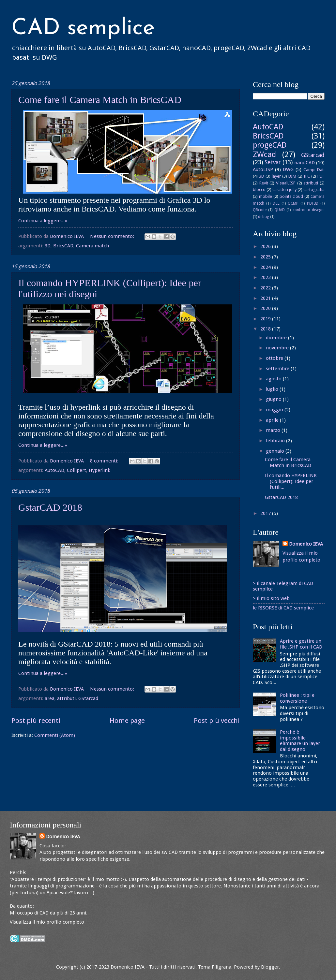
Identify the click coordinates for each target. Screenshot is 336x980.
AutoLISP (263, 169)
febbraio (276, 441)
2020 (266, 308)
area (50, 698)
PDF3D (313, 203)
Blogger (270, 967)
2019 (266, 319)
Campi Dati (314, 170)
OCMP (293, 203)
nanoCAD (305, 163)
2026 (266, 246)
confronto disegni (309, 210)
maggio (275, 410)
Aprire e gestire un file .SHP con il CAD (301, 644)
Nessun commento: (113, 236)
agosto (274, 379)
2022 (266, 288)
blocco (259, 190)
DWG (288, 169)
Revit (264, 183)
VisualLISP (286, 183)
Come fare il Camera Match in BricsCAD (100, 100)
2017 (266, 513)
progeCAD (270, 145)
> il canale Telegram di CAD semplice (283, 586)
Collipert (76, 470)
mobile (266, 196)
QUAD (280, 210)
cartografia (314, 190)
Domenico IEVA (306, 544)
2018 (266, 329)
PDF (321, 176)
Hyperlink (99, 470)
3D (48, 246)
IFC (307, 176)
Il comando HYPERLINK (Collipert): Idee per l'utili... (291, 481)
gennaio (276, 451)
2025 (266, 257)
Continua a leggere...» (43, 221)
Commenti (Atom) (55, 735)
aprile (273, 420)
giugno (274, 399)
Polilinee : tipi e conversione (297, 698)
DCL (276, 203)
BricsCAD (63, 246)
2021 (266, 298)
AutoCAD (54, 470)
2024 (266, 267)
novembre (278, 348)
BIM (292, 176)
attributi (66, 698)
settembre (278, 369)
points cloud (291, 196)
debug (264, 217)
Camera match (92, 246)
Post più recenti (36, 721)
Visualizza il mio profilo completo (47, 922)
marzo (274, 430)
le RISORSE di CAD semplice (283, 608)
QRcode (260, 210)
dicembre (277, 338)
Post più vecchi (217, 721)
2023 (266, 277)
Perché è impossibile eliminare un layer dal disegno (300, 741)
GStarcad (88, 698)
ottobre (275, 358)
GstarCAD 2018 (50, 507)
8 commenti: (105, 461)
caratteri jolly (284, 190)
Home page (127, 721)
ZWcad (264, 154)
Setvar (273, 162)
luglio (273, 389)
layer (276, 176)
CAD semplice (83, 29)
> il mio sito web (271, 598)
